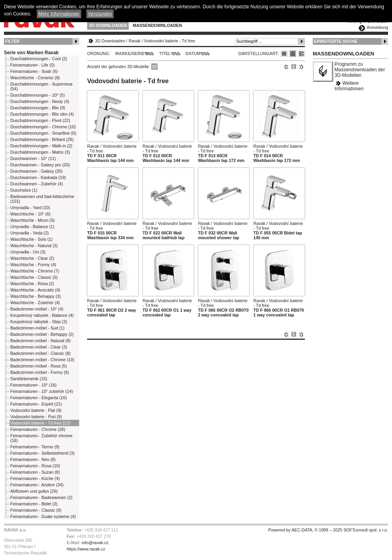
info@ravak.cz (95, 543)
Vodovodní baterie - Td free (170, 41)
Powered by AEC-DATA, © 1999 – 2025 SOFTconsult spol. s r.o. (328, 530)
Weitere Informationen (349, 86)
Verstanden (100, 14)
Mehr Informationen (59, 14)
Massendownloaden (157, 25)
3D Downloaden (108, 25)
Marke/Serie (130, 53)
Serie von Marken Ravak (31, 53)
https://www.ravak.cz (86, 549)
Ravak (135, 41)
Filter (12, 41)
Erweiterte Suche (336, 41)
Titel (165, 53)
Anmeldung (377, 27)
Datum (193, 53)
